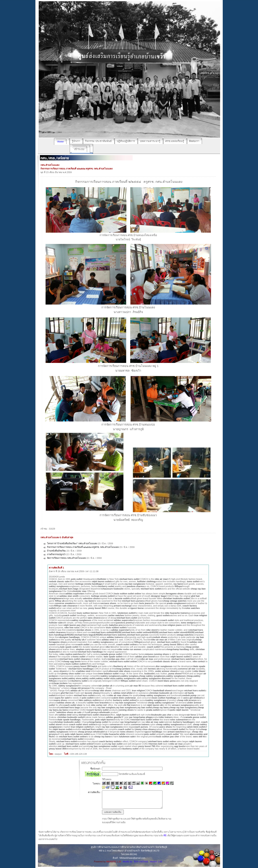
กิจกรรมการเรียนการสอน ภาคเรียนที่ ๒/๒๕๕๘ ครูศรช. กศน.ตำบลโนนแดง (83, 547)
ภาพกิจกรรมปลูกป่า (56, 554)
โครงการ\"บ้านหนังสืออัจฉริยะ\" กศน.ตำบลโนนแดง (72, 543)
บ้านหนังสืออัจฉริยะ (56, 551)
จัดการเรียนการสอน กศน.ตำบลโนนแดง (66, 558)
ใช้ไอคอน (107, 779)
